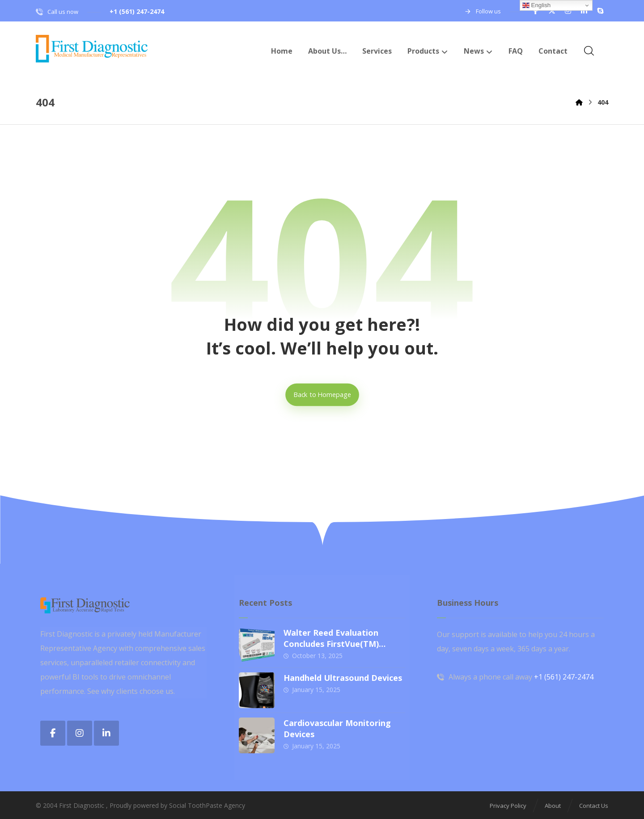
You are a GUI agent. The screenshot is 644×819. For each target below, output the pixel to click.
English (536, 5)
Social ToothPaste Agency (207, 805)
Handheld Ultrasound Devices (343, 678)
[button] (536, 11)
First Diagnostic (82, 805)
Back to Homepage (322, 395)
